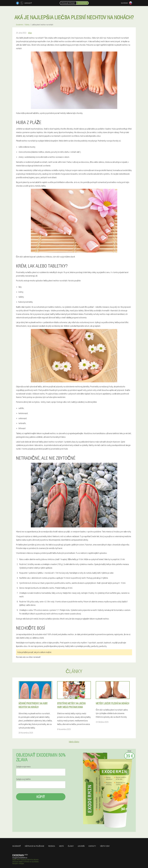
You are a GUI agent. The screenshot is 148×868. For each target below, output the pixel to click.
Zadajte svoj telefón (23, 779)
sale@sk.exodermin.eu (20, 858)
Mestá (61, 846)
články (71, 846)
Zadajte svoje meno (23, 767)
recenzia (52, 846)
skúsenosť (17, 846)
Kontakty (92, 846)
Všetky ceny (105, 846)
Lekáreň (81, 846)
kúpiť (41, 797)
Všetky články (74, 742)
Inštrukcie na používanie (35, 846)
